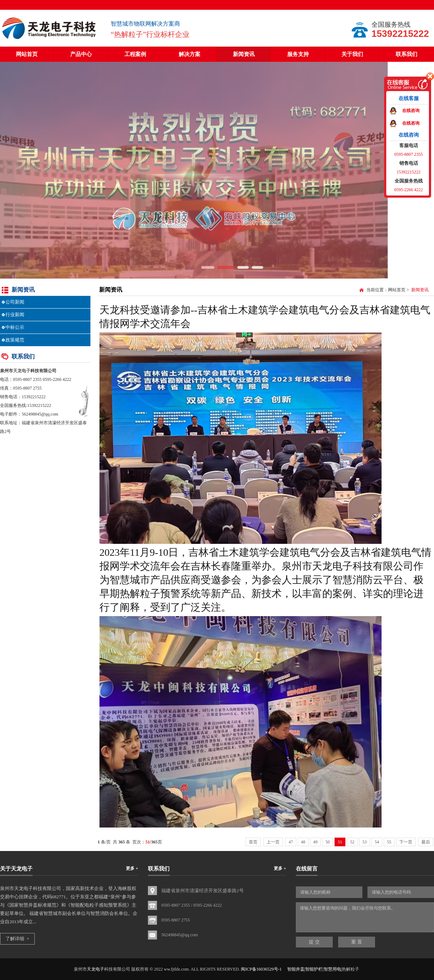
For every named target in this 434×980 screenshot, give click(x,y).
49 (315, 842)
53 (365, 842)
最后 (426, 842)
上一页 (273, 842)
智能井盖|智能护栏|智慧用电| (314, 969)
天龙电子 (22, 371)
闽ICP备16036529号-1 (261, 969)
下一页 (406, 842)
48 (303, 842)
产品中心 (81, 54)
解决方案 (190, 54)
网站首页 (27, 54)
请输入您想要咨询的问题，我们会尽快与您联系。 (365, 917)
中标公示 (15, 327)
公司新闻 (15, 302)
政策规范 (15, 340)
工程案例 (135, 54)
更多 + (132, 868)
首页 (253, 842)
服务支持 (298, 54)
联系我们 (407, 54)
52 (352, 842)
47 (291, 842)
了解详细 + (17, 939)
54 (377, 842)
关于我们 (352, 54)
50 (328, 842)
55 (389, 842)
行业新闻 (15, 315)
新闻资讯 (244, 54)
